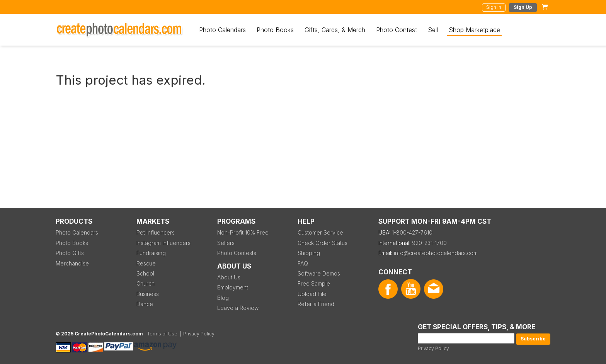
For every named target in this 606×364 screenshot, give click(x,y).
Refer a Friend (316, 304)
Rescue (146, 263)
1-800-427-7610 (412, 232)
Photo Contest (397, 30)
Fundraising (151, 253)
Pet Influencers (156, 232)
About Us (229, 277)
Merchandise (72, 263)
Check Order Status (323, 243)
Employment (233, 287)
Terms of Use (162, 334)
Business (148, 294)
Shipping (309, 253)
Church (146, 283)
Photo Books (275, 30)
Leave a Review (238, 308)
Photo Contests (237, 253)
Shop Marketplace (474, 30)
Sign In (494, 7)
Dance (145, 304)
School (145, 273)
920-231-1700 (429, 243)
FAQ (303, 263)
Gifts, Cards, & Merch (335, 30)
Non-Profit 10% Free (243, 232)
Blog (223, 298)
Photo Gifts (70, 253)
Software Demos (319, 273)
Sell (433, 30)
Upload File (312, 294)
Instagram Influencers (163, 243)
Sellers (226, 243)
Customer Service (320, 232)
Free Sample (314, 283)
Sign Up (523, 7)
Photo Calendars (222, 30)
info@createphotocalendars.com (436, 253)
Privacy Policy (433, 348)
